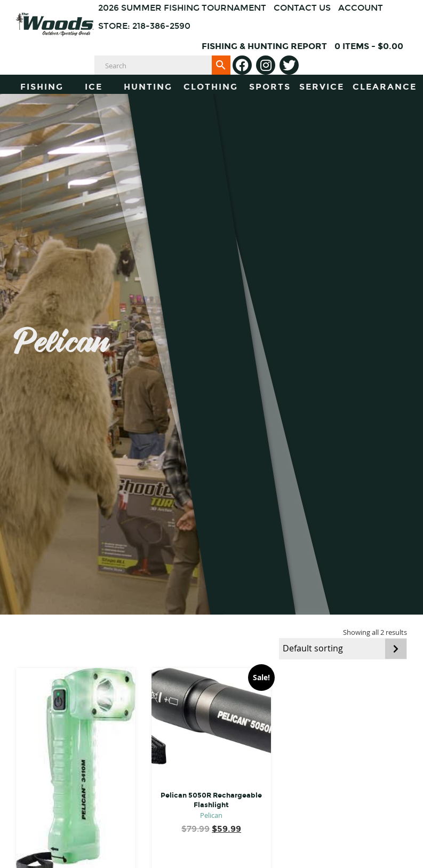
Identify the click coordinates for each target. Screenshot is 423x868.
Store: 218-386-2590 (144, 26)
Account (361, 8)
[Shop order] (343, 649)
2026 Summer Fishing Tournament (182, 8)
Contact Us (302, 8)
